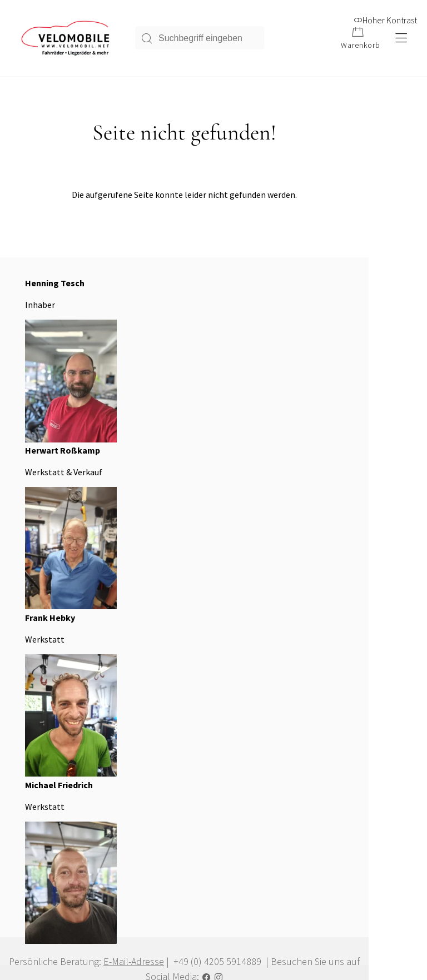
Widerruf (33, 868)
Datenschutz (312, 694)
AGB (299, 659)
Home (165, 694)
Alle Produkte (41, 814)
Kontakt (305, 712)
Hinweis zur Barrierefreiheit (203, 676)
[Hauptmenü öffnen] (401, 40)
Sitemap (168, 712)
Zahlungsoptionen (48, 832)
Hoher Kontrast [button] (385, 15)
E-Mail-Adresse (150, 524)
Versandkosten (42, 850)
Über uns (170, 659)
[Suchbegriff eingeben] (208, 39)
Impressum (310, 676)
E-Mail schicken (45, 730)
